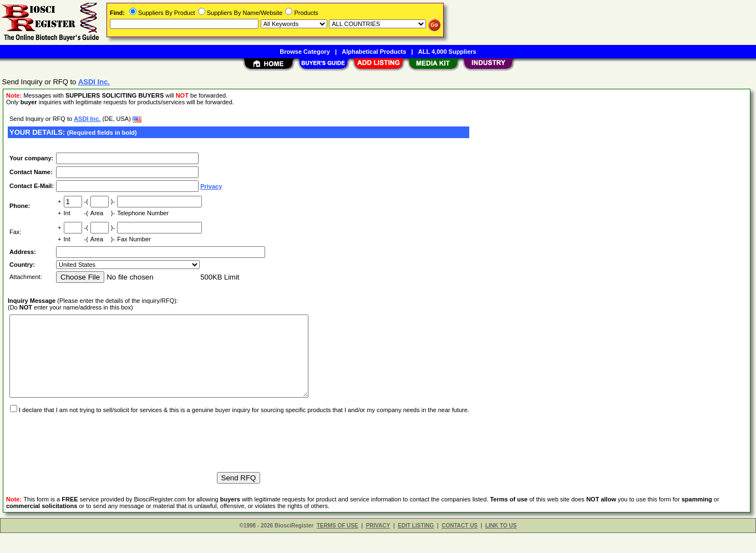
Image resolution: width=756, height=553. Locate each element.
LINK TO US (501, 546)
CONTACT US (460, 546)
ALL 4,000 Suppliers (447, 52)
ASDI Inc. (87, 119)
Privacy (211, 186)
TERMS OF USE (338, 546)
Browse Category (305, 52)
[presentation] (92, 458)
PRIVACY (378, 546)
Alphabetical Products (374, 52)
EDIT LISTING (416, 546)
